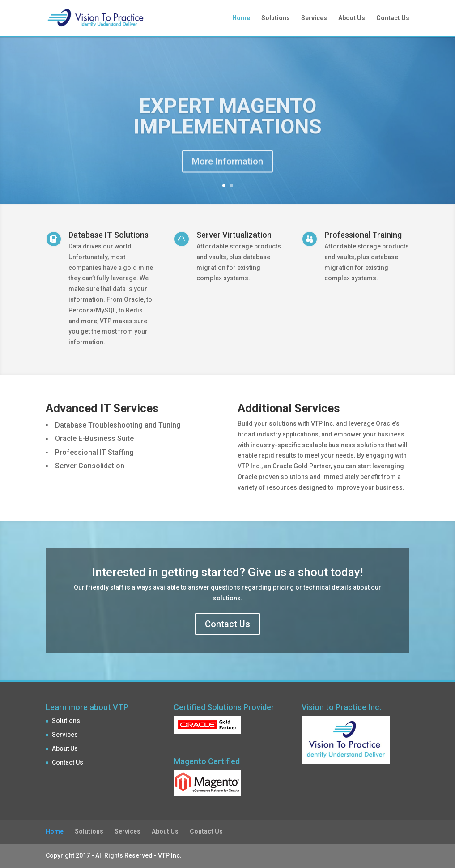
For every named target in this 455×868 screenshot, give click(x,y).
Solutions (276, 18)
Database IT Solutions (108, 235)
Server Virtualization (234, 235)
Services (314, 18)
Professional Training (363, 235)
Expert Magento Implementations (228, 122)
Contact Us (393, 18)
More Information (227, 167)
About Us (352, 18)
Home (241, 18)
